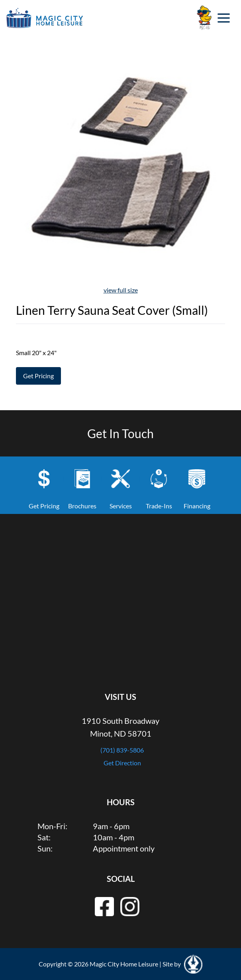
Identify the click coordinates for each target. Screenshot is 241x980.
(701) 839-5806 (122, 750)
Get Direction (122, 763)
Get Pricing (38, 376)
